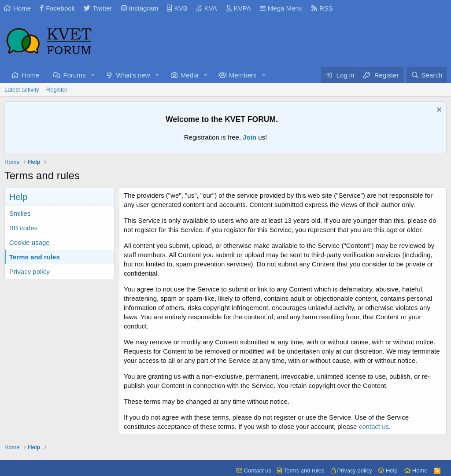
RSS (322, 8)
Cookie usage (30, 242)
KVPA (238, 8)
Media (190, 75)
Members (243, 75)
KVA (207, 8)
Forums (75, 75)
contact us (374, 426)
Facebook (57, 8)
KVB (177, 8)
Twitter (98, 8)
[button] (92, 75)
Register (57, 90)
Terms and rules (35, 257)
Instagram (140, 8)
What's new (133, 75)
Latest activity (22, 90)
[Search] (427, 75)
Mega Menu (281, 8)
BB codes (23, 228)
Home (17, 8)
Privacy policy (30, 271)
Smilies (20, 213)
